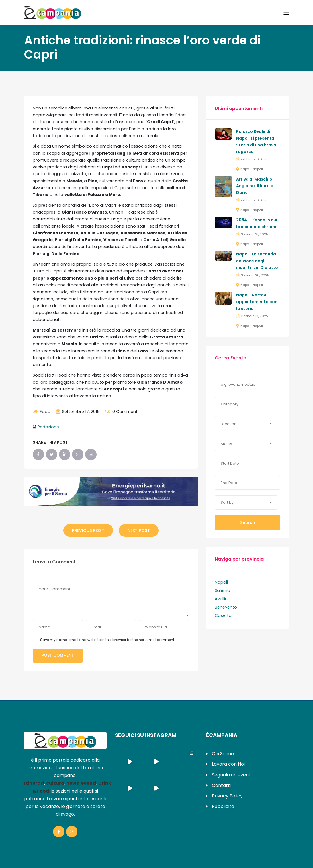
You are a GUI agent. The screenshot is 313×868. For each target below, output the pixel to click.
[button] (246, 404)
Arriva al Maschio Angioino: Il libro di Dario (255, 186)
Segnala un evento (233, 775)
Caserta (223, 615)
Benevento (226, 607)
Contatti (221, 785)
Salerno (222, 590)
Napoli (246, 169)
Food (45, 412)
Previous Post (88, 530)
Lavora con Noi (228, 764)
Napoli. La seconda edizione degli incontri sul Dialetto (257, 261)
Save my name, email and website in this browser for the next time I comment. (108, 640)
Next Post (139, 530)
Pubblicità (223, 806)
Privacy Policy (227, 796)
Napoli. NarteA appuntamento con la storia (257, 302)
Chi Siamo (223, 754)
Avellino (223, 599)
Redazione (48, 427)
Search (247, 522)
